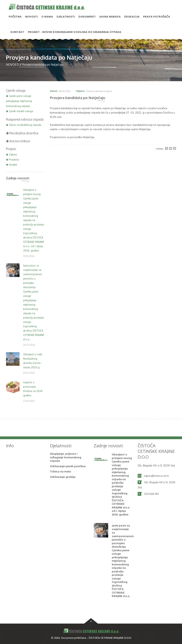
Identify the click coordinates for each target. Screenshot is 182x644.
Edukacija (132, 17)
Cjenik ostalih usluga (20, 111)
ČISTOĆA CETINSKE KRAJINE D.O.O (110, 638)
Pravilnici (13, 160)
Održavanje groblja (63, 477)
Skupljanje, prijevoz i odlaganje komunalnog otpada (66, 457)
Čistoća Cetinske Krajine (99, 91)
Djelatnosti (66, 17)
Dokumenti (87, 17)
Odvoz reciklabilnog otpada (24, 125)
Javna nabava (110, 17)
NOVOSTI (31, 17)
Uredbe (12, 165)
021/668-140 (151, 494)
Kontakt (17, 32)
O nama (47, 17)
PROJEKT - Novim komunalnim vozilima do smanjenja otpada (75, 32)
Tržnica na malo (61, 471)
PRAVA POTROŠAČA (157, 17)
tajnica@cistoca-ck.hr (157, 476)
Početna (15, 17)
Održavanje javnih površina (68, 466)
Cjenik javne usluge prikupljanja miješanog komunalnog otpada (19, 101)
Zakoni (11, 154)
